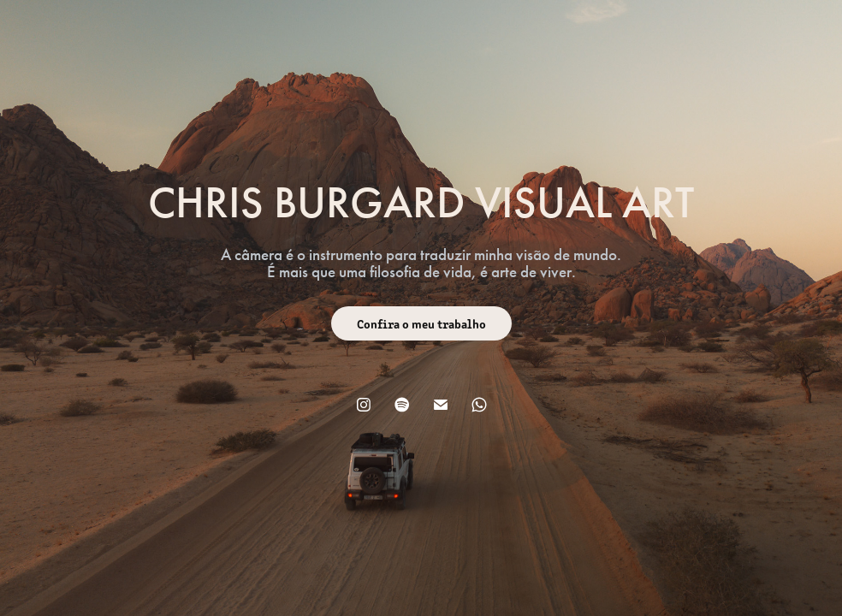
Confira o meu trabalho (421, 323)
